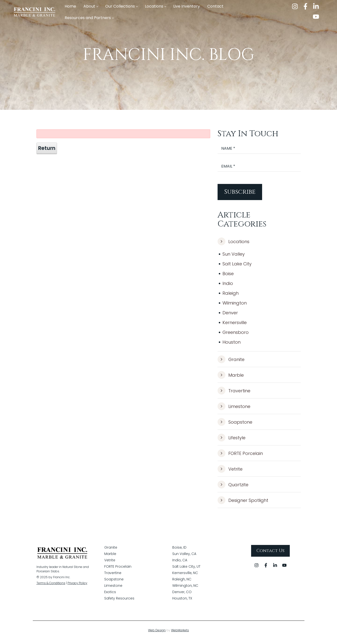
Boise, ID (179, 552)
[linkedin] (316, 6)
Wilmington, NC (185, 590)
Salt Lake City (237, 267)
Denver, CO (182, 596)
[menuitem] (70, 6)
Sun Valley (234, 257)
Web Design (157, 634)
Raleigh (231, 296)
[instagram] (295, 6)
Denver (230, 316)
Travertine (234, 394)
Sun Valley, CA (184, 558)
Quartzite (233, 488)
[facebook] (305, 6)
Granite (231, 362)
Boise (228, 277)
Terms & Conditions (51, 587)
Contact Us (270, 555)
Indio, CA (180, 564)
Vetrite (230, 472)
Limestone (234, 409)
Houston (232, 345)
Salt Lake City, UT (186, 571)
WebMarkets (180, 634)
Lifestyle (232, 441)
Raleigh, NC (182, 583)
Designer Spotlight (243, 503)
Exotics (110, 596)
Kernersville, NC (185, 577)
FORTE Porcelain (240, 456)
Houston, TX (182, 602)
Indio (228, 286)
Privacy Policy (77, 587)
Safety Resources (119, 602)
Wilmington (235, 306)
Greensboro (236, 335)
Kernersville (235, 325)
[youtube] (316, 17)
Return (47, 151)
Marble (231, 378)
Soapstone (235, 425)
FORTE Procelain (118, 571)
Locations (233, 245)
